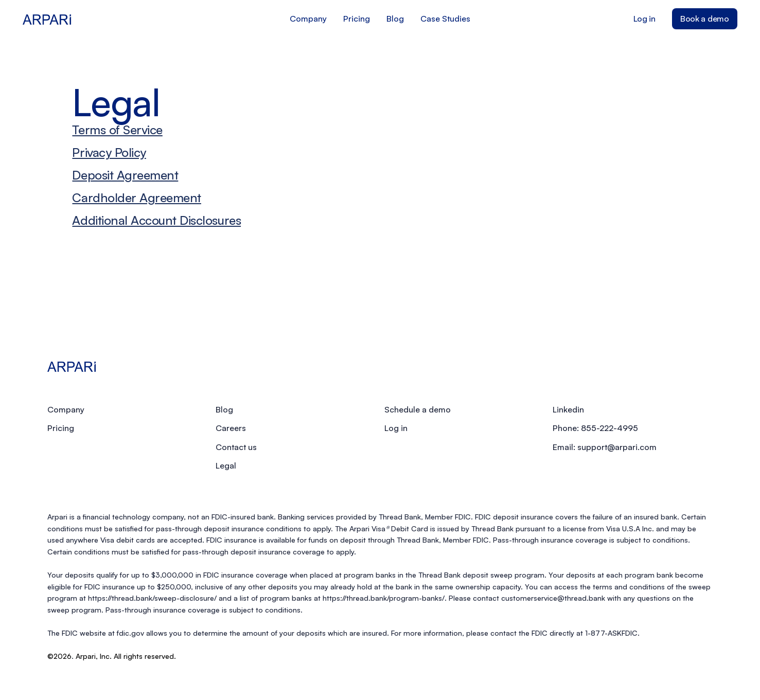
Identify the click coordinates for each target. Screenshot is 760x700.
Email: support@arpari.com (605, 447)
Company (308, 19)
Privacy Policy (109, 152)
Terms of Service (117, 130)
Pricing (357, 19)
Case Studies (445, 19)
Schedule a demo (418, 409)
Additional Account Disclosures (156, 220)
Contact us (236, 447)
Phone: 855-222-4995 (595, 428)
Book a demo (704, 19)
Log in (644, 19)
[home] (110, 19)
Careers (231, 428)
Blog (395, 19)
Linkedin (568, 409)
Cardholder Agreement (136, 198)
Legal (226, 465)
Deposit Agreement (125, 175)
